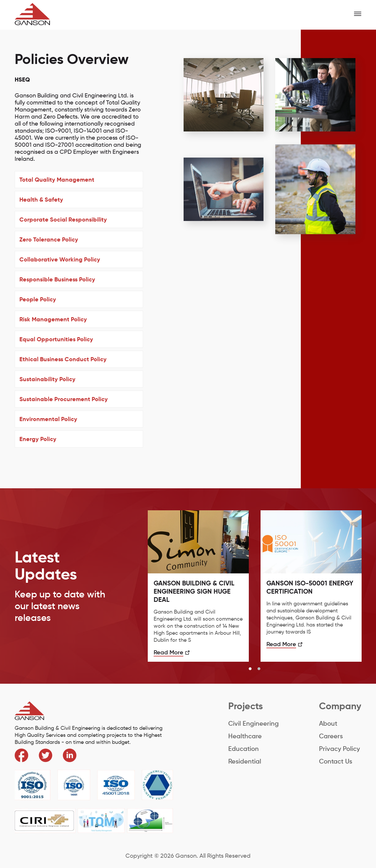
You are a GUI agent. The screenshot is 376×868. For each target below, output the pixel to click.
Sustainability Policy (47, 379)
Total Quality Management (57, 180)
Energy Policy (38, 439)
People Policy (38, 299)
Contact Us (336, 761)
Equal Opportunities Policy (56, 339)
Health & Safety (41, 200)
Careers (331, 736)
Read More (168, 652)
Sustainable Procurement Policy (64, 399)
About (328, 723)
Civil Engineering (254, 723)
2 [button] (259, 669)
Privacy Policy (339, 749)
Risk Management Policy (53, 319)
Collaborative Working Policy (60, 259)
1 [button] (250, 669)
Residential (245, 761)
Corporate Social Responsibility (63, 219)
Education (244, 749)
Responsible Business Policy (57, 279)
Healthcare (245, 736)
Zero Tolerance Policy (49, 239)
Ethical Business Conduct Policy (63, 359)
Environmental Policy (48, 419)
